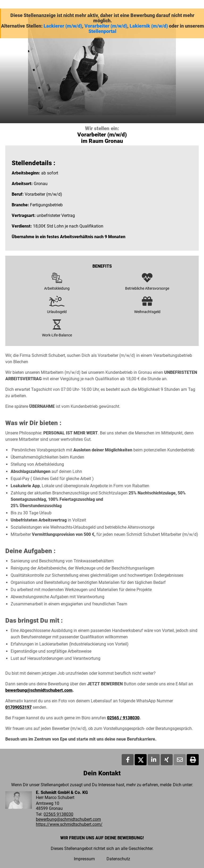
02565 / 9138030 (123, 718)
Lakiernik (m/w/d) (149, 26)
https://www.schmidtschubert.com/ (69, 824)
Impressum (84, 859)
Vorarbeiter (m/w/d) (106, 26)
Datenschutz (118, 859)
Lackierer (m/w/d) (63, 26)
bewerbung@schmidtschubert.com (39, 690)
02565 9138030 (58, 814)
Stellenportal (102, 31)
